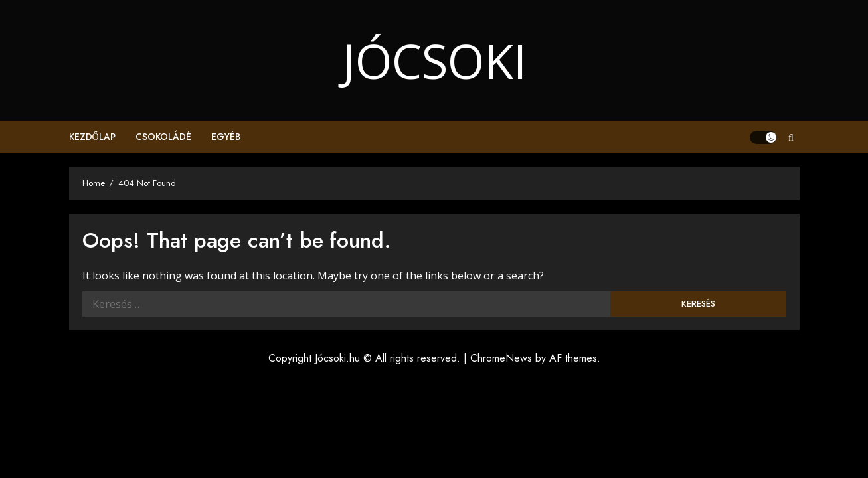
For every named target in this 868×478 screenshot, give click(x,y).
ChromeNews (501, 358)
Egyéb (226, 137)
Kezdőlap (92, 137)
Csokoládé (163, 137)
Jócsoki (434, 60)
